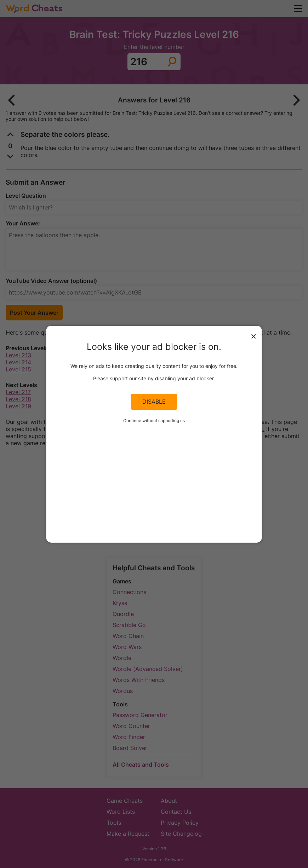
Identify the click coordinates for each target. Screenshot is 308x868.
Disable (154, 402)
